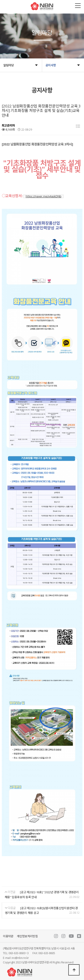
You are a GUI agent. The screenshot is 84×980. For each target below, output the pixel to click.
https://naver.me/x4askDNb (43, 196)
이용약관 (8, 936)
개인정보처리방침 (27, 936)
